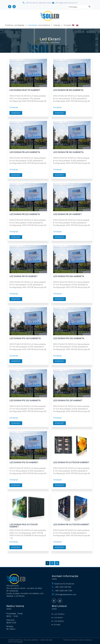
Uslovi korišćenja (86, 640)
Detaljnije (14, 107)
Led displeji (20, 25)
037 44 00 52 (30, 3)
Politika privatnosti (71, 640)
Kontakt (67, 25)
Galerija (58, 25)
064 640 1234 (45, 3)
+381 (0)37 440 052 (62, 587)
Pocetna (44, 42)
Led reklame (45, 25)
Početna (9, 25)
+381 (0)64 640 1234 (62, 591)
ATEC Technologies (15, 642)
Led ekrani (32, 25)
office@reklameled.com (64, 595)
